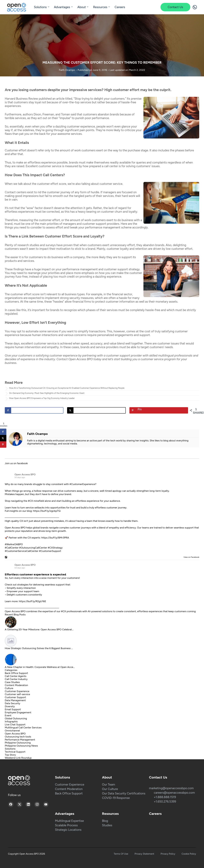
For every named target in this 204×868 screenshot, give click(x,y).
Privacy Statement (144, 854)
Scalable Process (66, 825)
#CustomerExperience (82, 484)
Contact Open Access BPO (75, 359)
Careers (120, 7)
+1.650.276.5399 (165, 802)
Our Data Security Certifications (124, 793)
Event (8, 715)
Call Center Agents (16, 676)
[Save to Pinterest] (159, 410)
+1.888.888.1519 (165, 797)
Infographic (11, 721)
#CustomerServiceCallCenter (22, 551)
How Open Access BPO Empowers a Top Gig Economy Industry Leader (42, 398)
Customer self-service (17, 694)
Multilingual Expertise (69, 821)
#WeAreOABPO (14, 544)
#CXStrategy (55, 548)
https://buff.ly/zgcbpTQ (47, 511)
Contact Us (175, 7)
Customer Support (15, 697)
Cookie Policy (189, 854)
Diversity (10, 706)
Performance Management (20, 740)
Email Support (13, 709)
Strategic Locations (68, 830)
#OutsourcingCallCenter (33, 548)
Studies (107, 825)
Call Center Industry (16, 679)
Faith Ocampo (67, 70)
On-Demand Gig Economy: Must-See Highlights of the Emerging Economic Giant (47, 393)
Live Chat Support (15, 725)
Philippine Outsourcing (18, 743)
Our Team (109, 785)
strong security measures (77, 298)
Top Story (10, 755)
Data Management (15, 700)
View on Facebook (191, 557)
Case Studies (12, 682)
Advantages (62, 7)
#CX (30, 501)
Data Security (13, 703)
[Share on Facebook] (34, 410)
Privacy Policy (168, 854)
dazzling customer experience (75, 126)
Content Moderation (16, 685)
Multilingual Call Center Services (23, 728)
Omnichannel (12, 731)
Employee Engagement (18, 712)
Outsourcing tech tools (18, 737)
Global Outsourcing (16, 718)
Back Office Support (16, 673)
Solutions (40, 7)
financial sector (122, 294)
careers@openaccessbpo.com (174, 793)
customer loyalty (118, 249)
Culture (9, 688)
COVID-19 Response (116, 798)
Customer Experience (17, 691)
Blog (105, 821)
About (82, 7)
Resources (100, 7)
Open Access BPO (25, 474)
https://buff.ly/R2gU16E (33, 601)
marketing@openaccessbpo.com (171, 788)
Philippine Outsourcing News (21, 746)
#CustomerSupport (50, 551)
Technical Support (15, 752)
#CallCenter (12, 548)
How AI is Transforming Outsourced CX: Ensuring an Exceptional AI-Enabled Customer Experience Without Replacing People (67, 388)
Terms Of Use (121, 854)
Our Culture (110, 789)
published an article (52, 99)
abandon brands (154, 245)
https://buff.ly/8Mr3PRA (55, 538)
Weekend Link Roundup (18, 758)
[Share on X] (96, 410)
